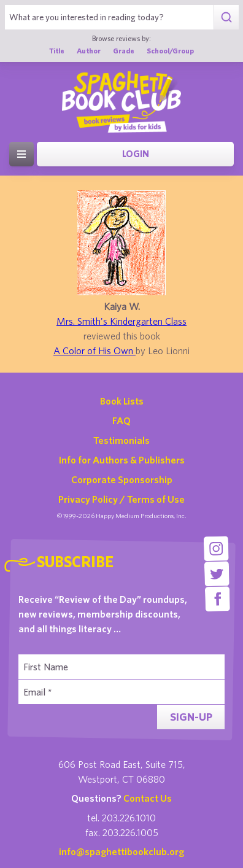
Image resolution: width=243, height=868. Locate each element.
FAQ (121, 420)
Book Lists (122, 401)
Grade (124, 50)
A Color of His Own (94, 351)
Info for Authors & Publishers (122, 460)
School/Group (170, 50)
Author (89, 50)
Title (57, 50)
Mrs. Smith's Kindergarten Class (121, 321)
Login (136, 154)
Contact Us (148, 798)
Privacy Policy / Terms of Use (121, 499)
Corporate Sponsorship (122, 479)
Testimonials (121, 440)
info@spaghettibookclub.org (121, 851)
